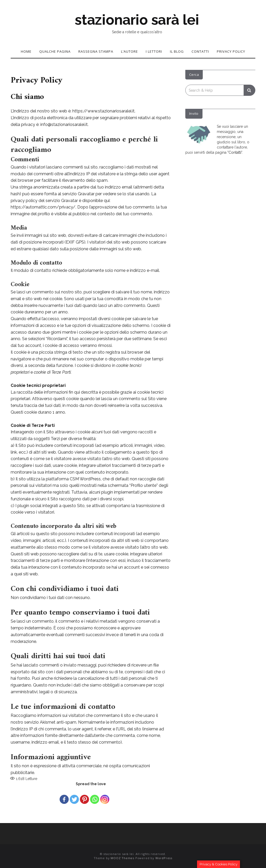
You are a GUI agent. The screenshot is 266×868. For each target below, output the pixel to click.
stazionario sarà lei (137, 20)
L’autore (129, 51)
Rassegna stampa (96, 51)
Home (26, 51)
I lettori (154, 51)
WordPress (164, 858)
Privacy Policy (231, 51)
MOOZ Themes (122, 858)
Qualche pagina (55, 51)
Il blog (177, 51)
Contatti (200, 51)
